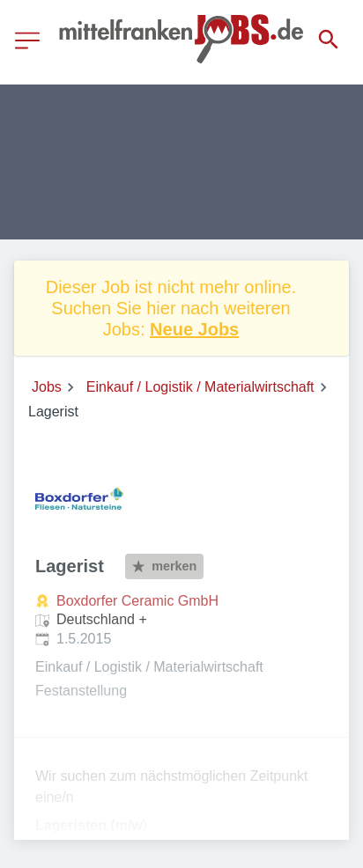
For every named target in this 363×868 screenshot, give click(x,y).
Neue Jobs (194, 329)
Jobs (47, 387)
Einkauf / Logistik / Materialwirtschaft (200, 387)
